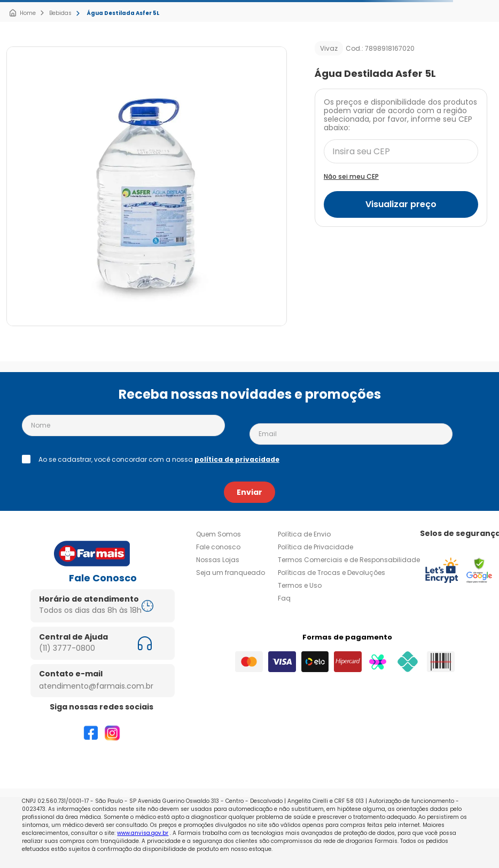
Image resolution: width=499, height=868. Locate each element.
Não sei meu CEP (351, 176)
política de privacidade (237, 459)
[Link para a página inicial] (22, 13)
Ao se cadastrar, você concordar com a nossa (159, 460)
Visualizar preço (401, 204)
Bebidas (60, 13)
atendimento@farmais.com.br (96, 686)
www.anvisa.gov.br (143, 833)
